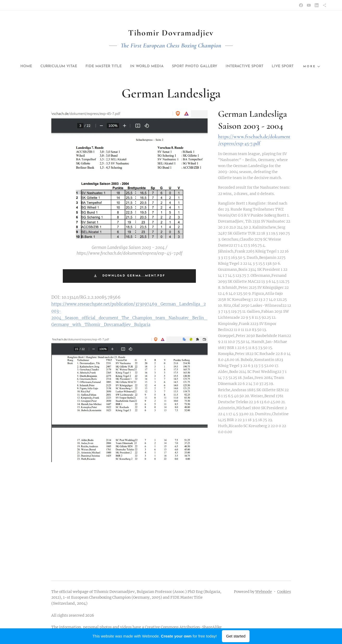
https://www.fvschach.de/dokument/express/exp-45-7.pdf (254, 140)
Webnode (264, 592)
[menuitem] (21, 66)
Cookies (284, 592)
